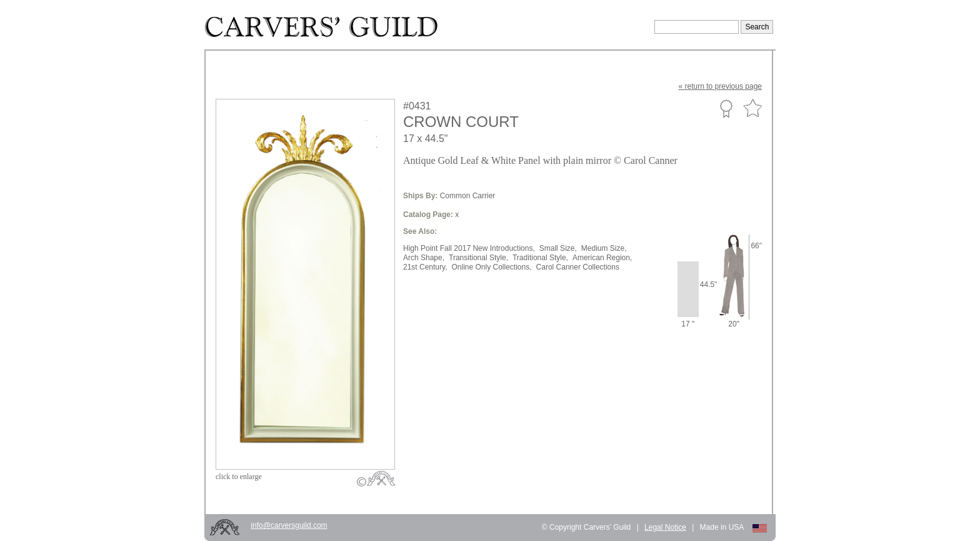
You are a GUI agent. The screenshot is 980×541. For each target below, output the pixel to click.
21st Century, (425, 267)
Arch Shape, (424, 258)
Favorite (752, 109)
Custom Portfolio (726, 108)
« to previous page (720, 86)
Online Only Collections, (491, 267)
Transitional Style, (478, 258)
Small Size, (558, 248)
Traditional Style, (540, 258)
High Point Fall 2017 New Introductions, (469, 248)
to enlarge (239, 477)
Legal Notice (665, 527)
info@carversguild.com (289, 525)
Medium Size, (604, 248)
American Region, (602, 258)
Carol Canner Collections (578, 267)
